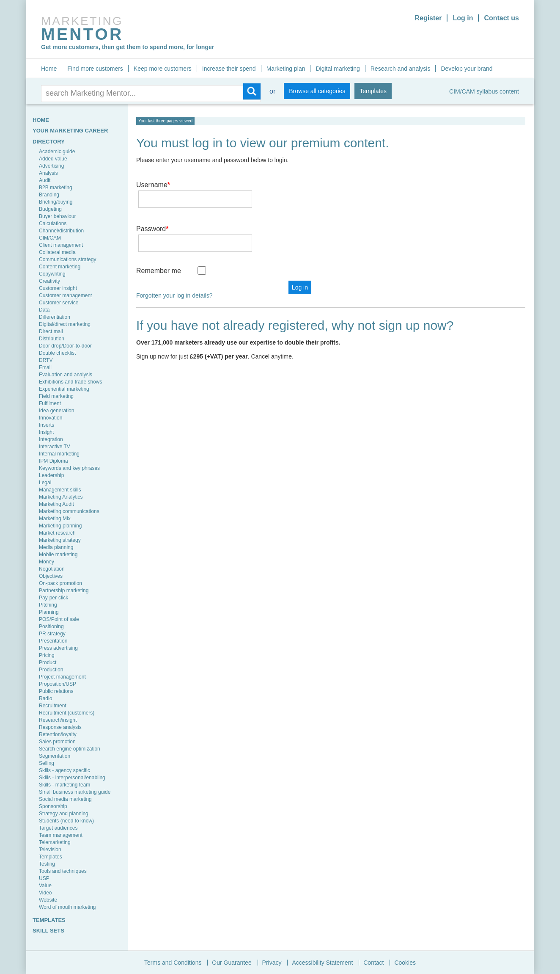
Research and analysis (401, 69)
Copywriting (52, 274)
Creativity (49, 281)
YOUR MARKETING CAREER (70, 131)
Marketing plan (286, 69)
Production (51, 670)
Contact (373, 963)
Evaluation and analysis (66, 375)
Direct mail (51, 331)
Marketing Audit (56, 504)
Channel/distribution (61, 231)
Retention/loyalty (58, 734)
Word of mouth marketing (67, 907)
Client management (61, 245)
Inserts (47, 425)
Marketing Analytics (61, 497)
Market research (57, 533)
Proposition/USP (58, 684)
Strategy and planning (64, 814)
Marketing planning (60, 526)
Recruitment (53, 706)
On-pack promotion (60, 583)
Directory (49, 142)
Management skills (60, 490)
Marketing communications (69, 511)
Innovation (51, 418)
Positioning (51, 626)
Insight (46, 432)
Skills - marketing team (65, 785)
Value (45, 886)
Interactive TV (55, 447)
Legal (45, 483)
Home (49, 69)
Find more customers (95, 69)
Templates (373, 91)
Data (44, 310)
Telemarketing (55, 842)
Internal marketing (59, 454)
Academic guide (57, 152)
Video (45, 893)
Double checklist (57, 353)
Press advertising (58, 648)
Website (48, 900)
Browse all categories (317, 91)
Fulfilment (50, 403)
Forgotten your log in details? (174, 271)
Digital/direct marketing (65, 324)
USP (44, 878)
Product (48, 662)
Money (47, 562)
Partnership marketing (64, 590)
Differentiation (55, 317)
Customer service (59, 303)
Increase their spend (229, 69)
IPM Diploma (54, 461)
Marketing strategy (60, 540)
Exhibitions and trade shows (70, 382)
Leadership (51, 475)
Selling (47, 763)
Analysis (48, 173)
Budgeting (50, 209)
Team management (61, 835)
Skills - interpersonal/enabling (72, 778)
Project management (62, 677)
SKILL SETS (48, 931)
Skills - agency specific (65, 770)
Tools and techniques (63, 871)
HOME (41, 120)
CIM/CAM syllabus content (484, 91)
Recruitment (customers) (67, 713)
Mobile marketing (58, 555)
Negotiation (52, 569)
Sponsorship (53, 806)
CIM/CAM (50, 238)
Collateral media (57, 252)
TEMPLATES (49, 920)
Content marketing (60, 267)
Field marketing (56, 396)
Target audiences (58, 828)
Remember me (159, 246)
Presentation (53, 641)
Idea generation (56, 411)
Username (153, 185)
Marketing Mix (55, 519)
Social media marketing (65, 799)
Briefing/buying (56, 202)
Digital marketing (338, 69)
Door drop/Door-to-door (65, 346)
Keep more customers (163, 69)
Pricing (47, 655)
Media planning (56, 547)
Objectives (51, 576)
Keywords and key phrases (69, 468)
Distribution (52, 339)
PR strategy (52, 634)
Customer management (65, 295)
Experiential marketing (64, 389)
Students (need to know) (66, 821)
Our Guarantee (232, 963)
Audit (45, 180)
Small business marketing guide (75, 792)
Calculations (53, 223)
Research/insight (58, 720)
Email (45, 367)
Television (50, 850)
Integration (51, 439)
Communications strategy (67, 259)
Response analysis (60, 727)
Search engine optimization (70, 749)
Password (152, 217)
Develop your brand (467, 69)
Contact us (501, 18)
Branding (49, 195)
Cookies (405, 963)
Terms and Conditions (173, 963)
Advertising (51, 166)
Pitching (48, 605)
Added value (53, 159)
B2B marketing (56, 188)
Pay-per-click (54, 598)
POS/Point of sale (59, 619)
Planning (49, 612)
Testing (47, 864)
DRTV (46, 360)
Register (428, 18)
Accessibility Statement (322, 963)
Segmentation (55, 756)
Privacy (272, 963)
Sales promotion (57, 742)
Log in (463, 18)
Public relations (56, 691)
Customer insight (58, 288)
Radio (45, 698)
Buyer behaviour (57, 216)
